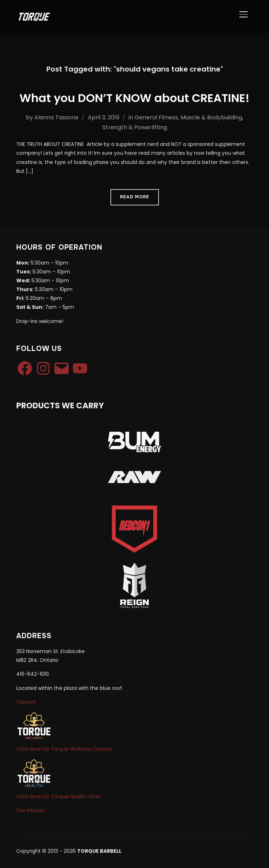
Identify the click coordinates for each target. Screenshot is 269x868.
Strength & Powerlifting (135, 127)
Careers (26, 702)
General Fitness (156, 117)
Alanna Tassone (56, 117)
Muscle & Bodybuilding (211, 117)
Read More (135, 197)
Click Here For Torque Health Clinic (59, 796)
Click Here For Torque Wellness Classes (64, 749)
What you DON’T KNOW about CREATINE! (134, 98)
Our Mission (30, 810)
